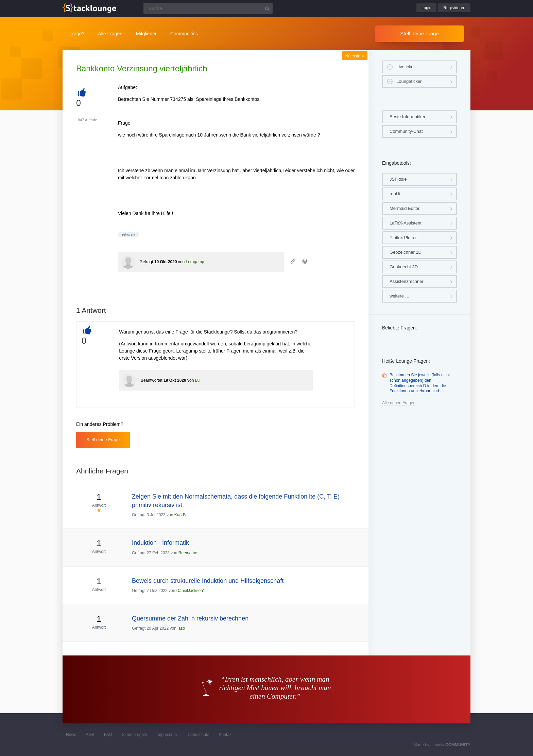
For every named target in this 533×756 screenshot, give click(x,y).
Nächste (355, 56)
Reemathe (188, 553)
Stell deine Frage (419, 33)
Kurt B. (181, 515)
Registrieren (454, 8)
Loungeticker (409, 81)
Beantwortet (152, 380)
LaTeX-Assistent (406, 223)
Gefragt (146, 262)
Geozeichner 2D (406, 252)
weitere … (400, 296)
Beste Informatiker (408, 117)
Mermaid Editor (405, 208)
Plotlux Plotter (403, 238)
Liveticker (406, 67)
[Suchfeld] (208, 8)
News (71, 735)
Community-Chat (406, 131)
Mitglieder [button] (146, 34)
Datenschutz (198, 735)
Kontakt (226, 735)
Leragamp (195, 262)
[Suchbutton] (267, 8)
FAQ (108, 735)
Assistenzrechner (407, 281)
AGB (90, 735)
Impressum (167, 735)
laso (181, 628)
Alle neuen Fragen (399, 403)
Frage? (77, 34)
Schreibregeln (134, 735)
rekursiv (129, 234)
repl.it (395, 194)
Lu (197, 380)
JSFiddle (398, 179)
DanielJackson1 (191, 591)
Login (426, 8)
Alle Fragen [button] (110, 34)
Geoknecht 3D (404, 267)
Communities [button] (184, 34)
